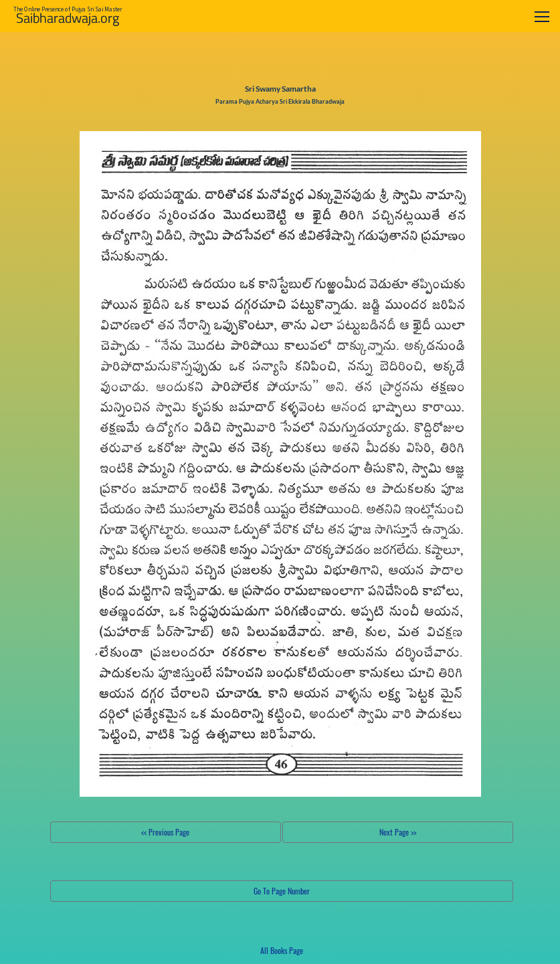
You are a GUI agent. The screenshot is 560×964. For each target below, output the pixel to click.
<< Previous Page (165, 832)
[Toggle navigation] (542, 16)
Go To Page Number (282, 891)
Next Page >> (398, 832)
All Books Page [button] (282, 950)
